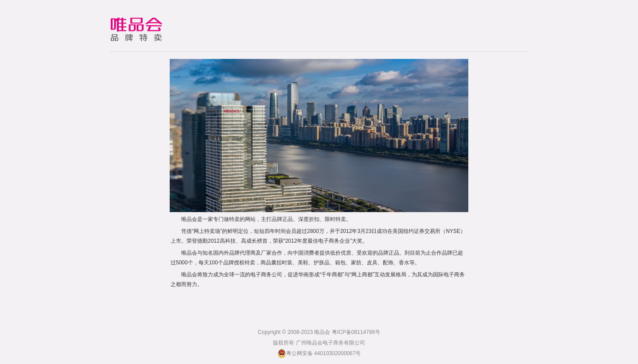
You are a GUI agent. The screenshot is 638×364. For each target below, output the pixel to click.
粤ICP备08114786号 (356, 332)
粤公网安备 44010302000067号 (319, 353)
